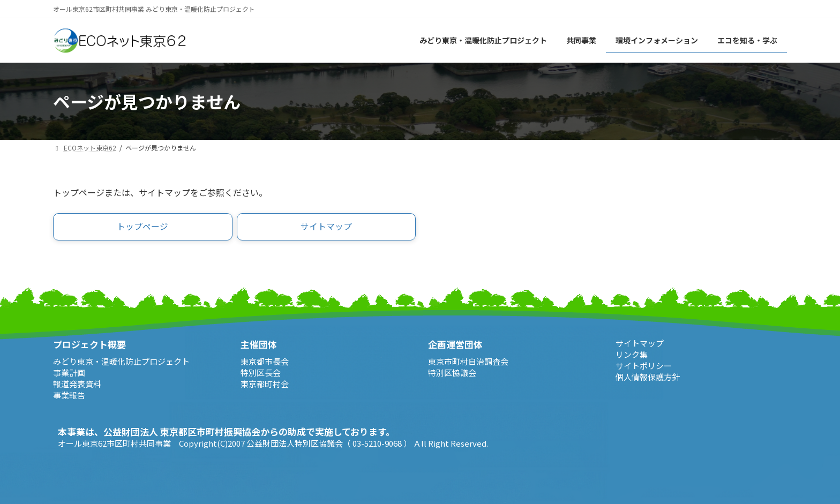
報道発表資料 (77, 384)
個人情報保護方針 (648, 377)
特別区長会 (261, 373)
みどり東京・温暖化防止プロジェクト (121, 361)
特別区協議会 (452, 373)
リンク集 (632, 354)
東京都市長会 (265, 361)
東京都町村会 (265, 384)
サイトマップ (640, 343)
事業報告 (69, 395)
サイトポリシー (644, 366)
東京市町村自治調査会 (468, 361)
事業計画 (69, 373)
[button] (143, 227)
